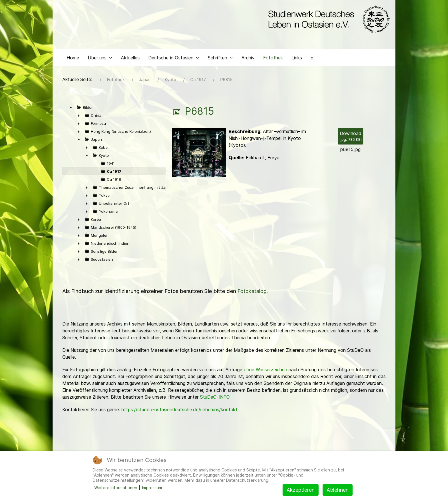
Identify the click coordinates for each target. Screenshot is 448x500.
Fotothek (273, 59)
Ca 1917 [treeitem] (114, 173)
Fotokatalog (252, 293)
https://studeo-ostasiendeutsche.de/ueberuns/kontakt (179, 411)
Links (297, 59)
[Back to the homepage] (328, 19)
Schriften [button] (220, 59)
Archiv (248, 59)
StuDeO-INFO (215, 398)
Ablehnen (338, 490)
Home (73, 59)
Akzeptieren (301, 490)
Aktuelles (130, 59)
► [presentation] (79, 117)
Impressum (152, 488)
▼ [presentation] (71, 109)
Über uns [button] (100, 59)
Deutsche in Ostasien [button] (174, 59)
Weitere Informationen (116, 488)
